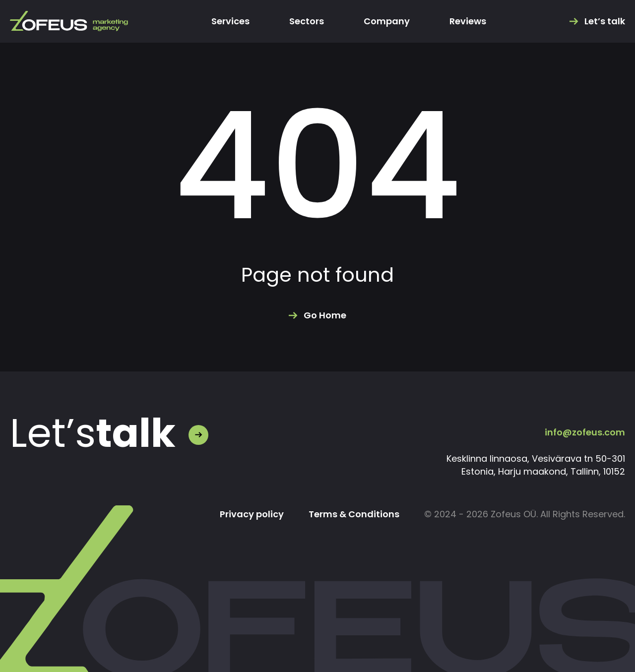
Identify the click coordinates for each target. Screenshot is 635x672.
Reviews (468, 21)
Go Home (325, 315)
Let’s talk (605, 21)
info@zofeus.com (585, 432)
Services (230, 21)
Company (387, 21)
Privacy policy (252, 514)
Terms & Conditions (354, 514)
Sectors (307, 21)
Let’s (93, 433)
